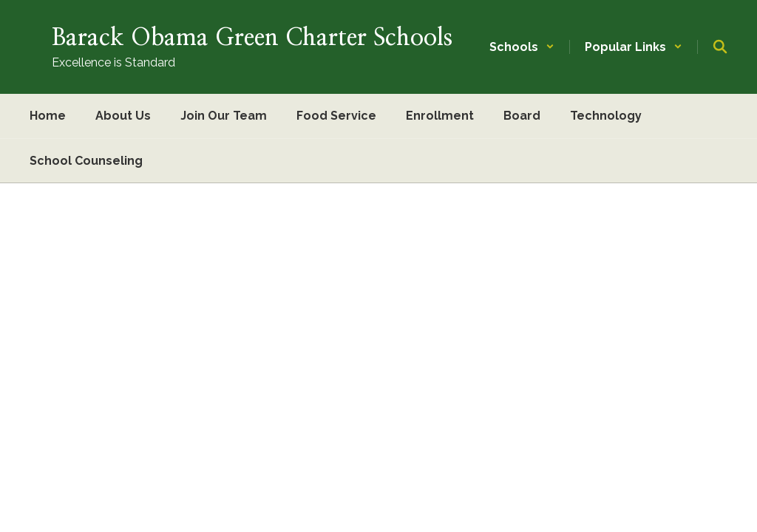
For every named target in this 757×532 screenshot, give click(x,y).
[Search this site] (720, 47)
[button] (522, 47)
